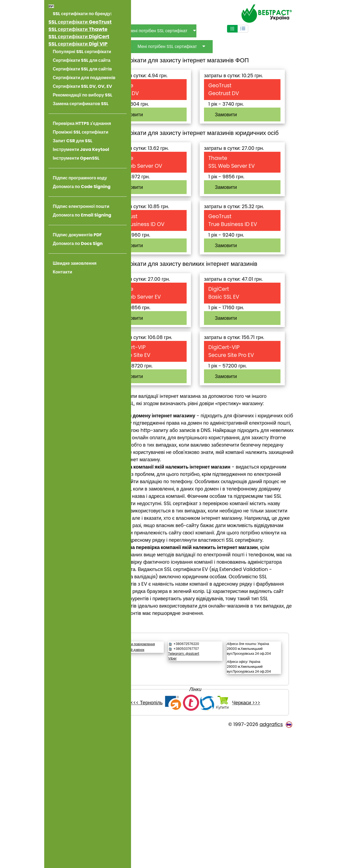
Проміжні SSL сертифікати (81, 132)
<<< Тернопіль (165, 838)
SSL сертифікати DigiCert (79, 36)
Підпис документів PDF (77, 235)
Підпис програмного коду (80, 178)
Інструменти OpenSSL (76, 158)
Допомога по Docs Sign (78, 243)
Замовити (169, 114)
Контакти (63, 272)
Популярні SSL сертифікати (82, 52)
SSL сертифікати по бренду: (82, 14)
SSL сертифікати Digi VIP (78, 44)
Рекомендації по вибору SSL (83, 95)
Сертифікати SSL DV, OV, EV (83, 86)
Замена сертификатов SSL (81, 104)
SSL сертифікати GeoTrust (80, 22)
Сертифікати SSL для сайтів (82, 69)
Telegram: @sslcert (208, 774)
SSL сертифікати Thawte (78, 29)
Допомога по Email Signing (82, 215)
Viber (197, 779)
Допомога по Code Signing (82, 187)
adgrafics (271, 859)
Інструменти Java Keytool (81, 149)
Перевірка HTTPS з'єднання (82, 123)
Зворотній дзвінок (168, 775)
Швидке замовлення (75, 263)
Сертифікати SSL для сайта (82, 60)
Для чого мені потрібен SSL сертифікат (185, 31)
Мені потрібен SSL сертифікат (204, 46)
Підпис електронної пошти (81, 206)
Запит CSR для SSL (73, 141)
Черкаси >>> (264, 838)
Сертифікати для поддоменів (84, 78)
